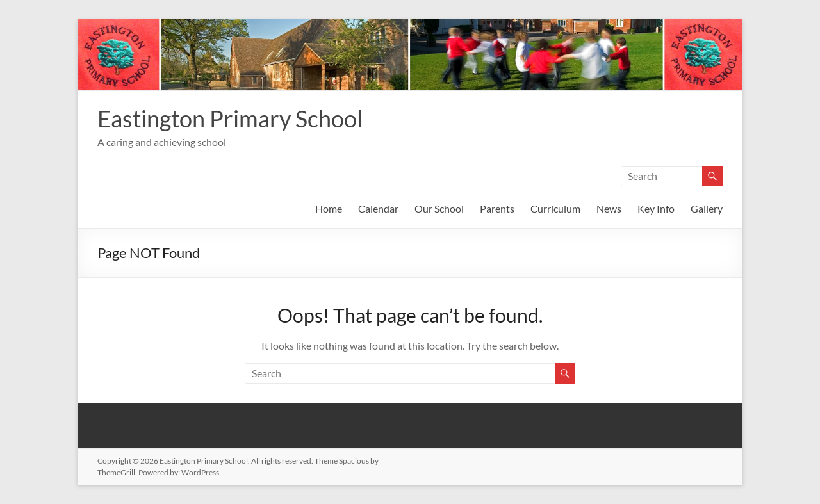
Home (329, 208)
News (609, 208)
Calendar (378, 208)
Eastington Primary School (230, 118)
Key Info (656, 208)
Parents (497, 208)
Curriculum (555, 208)
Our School (439, 208)
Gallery (707, 208)
